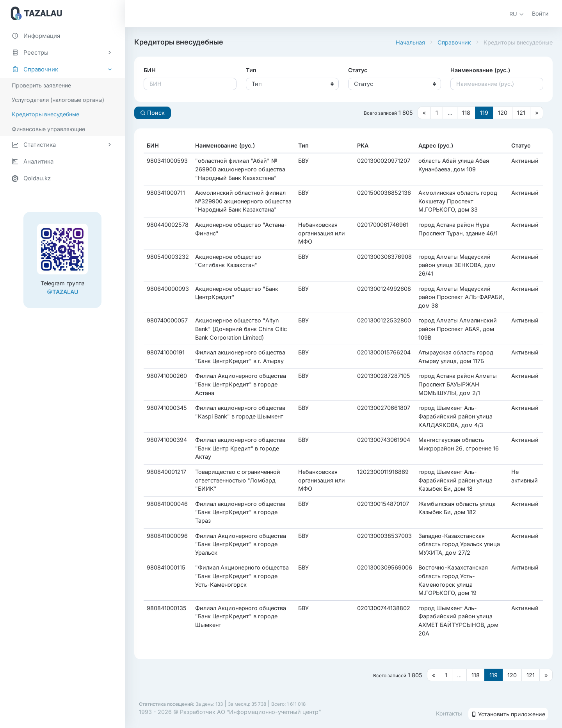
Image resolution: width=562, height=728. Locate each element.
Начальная (410, 42)
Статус (358, 70)
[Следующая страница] (537, 113)
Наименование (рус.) (480, 70)
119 (484, 113)
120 (503, 113)
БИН (150, 70)
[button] (517, 14)
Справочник (454, 42)
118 (466, 113)
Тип (251, 70)
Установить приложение (508, 714)
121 (521, 113)
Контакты (449, 713)
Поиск (152, 113)
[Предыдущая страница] (424, 113)
